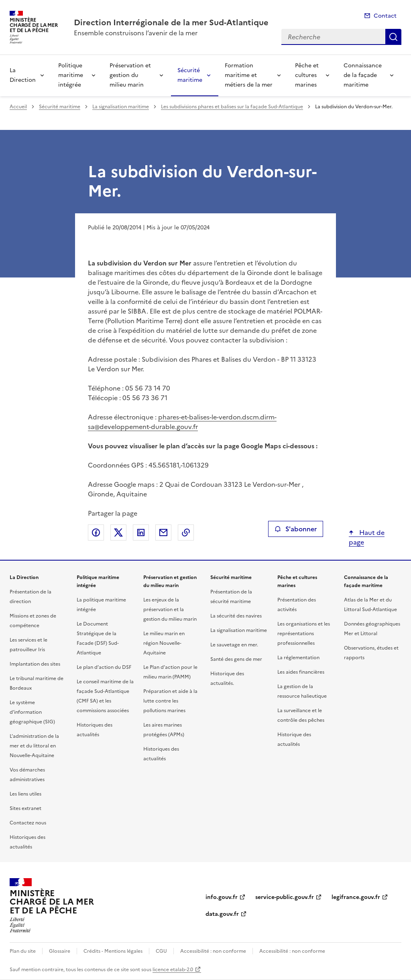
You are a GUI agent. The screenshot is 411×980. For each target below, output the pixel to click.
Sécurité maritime (190, 75)
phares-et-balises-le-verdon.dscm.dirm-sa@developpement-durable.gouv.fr (182, 422)
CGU (161, 951)
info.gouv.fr (222, 897)
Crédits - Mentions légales (113, 951)
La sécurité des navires (236, 616)
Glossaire (60, 951)
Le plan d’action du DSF (104, 667)
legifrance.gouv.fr (356, 897)
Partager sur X (118, 533)
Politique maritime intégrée (71, 75)
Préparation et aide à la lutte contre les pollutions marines (170, 701)
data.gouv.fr (222, 914)
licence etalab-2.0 (173, 970)
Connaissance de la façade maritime (363, 75)
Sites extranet (25, 808)
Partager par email (163, 533)
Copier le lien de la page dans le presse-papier (186, 533)
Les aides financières (301, 672)
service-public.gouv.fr (285, 897)
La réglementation (298, 658)
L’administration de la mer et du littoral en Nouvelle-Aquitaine (34, 746)
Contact (385, 16)
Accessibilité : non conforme (213, 951)
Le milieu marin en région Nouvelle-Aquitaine (164, 643)
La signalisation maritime (121, 107)
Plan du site (23, 951)
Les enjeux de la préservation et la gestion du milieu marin (170, 609)
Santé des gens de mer (236, 659)
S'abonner (296, 529)
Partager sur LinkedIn (141, 533)
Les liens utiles (25, 794)
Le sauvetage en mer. (234, 645)
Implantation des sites (35, 664)
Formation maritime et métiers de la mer (249, 75)
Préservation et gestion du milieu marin (130, 75)
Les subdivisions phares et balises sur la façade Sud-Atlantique (232, 107)
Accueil (18, 107)
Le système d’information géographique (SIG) (32, 712)
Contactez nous (28, 823)
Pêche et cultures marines (307, 75)
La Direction (23, 75)
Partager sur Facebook (96, 533)
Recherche (393, 37)
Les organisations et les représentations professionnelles (304, 634)
